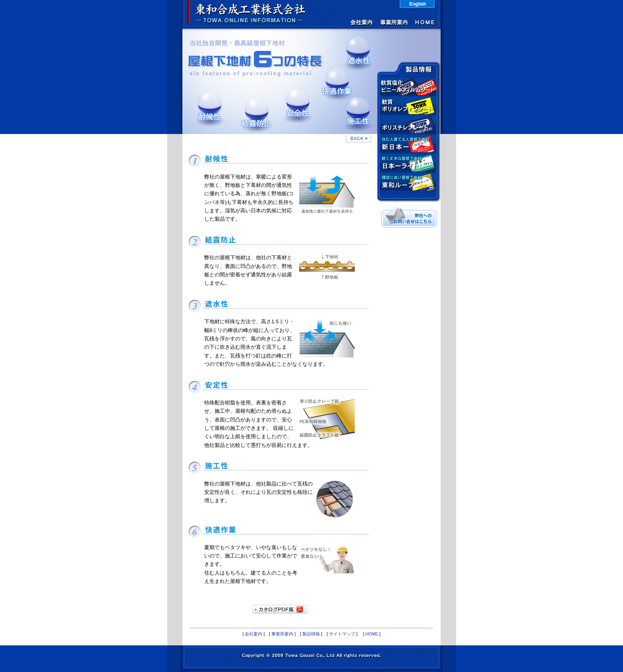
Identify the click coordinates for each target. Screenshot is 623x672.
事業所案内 (282, 634)
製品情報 (311, 634)
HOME (372, 634)
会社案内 (253, 634)
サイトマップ (342, 634)
